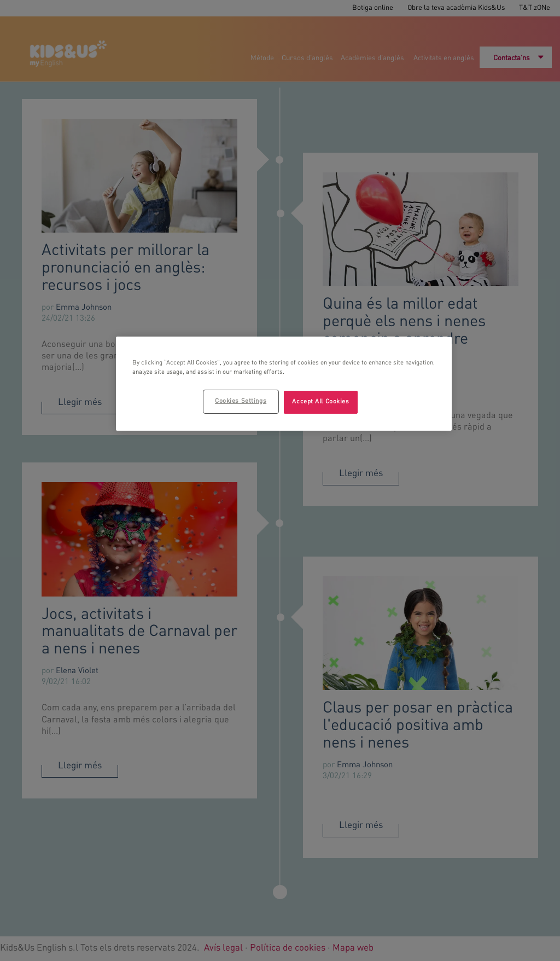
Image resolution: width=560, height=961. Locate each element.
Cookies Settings (241, 401)
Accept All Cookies (320, 402)
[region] (284, 384)
